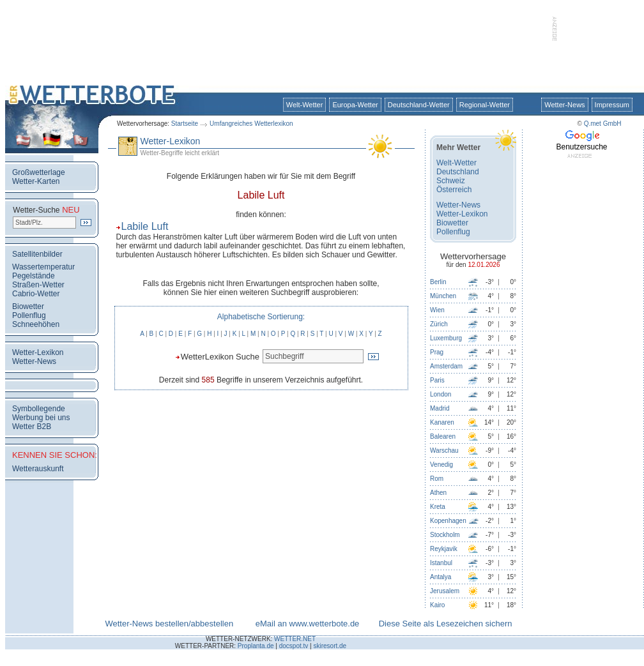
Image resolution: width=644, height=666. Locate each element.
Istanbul (441, 563)
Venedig (441, 465)
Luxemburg (446, 338)
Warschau (444, 450)
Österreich (454, 190)
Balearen (443, 436)
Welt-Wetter (305, 105)
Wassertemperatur (43, 267)
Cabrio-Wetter (36, 294)
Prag (437, 352)
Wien (437, 310)
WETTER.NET (295, 639)
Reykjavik (444, 549)
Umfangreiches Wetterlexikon (251, 124)
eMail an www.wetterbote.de (308, 624)
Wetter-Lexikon (38, 352)
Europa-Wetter (355, 105)
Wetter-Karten (36, 181)
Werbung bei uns (41, 418)
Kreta (438, 507)
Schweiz (451, 181)
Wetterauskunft (38, 469)
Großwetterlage (39, 172)
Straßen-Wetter (38, 285)
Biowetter (28, 307)
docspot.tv (294, 646)
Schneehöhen (36, 324)
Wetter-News (564, 105)
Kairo (437, 605)
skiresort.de (330, 646)
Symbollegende (39, 409)
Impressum (612, 105)
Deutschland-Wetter (419, 105)
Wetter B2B (32, 427)
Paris (437, 380)
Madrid (440, 408)
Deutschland (458, 172)
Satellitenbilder (37, 254)
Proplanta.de (256, 646)
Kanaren (442, 422)
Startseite (185, 124)
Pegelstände (34, 276)
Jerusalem (445, 591)
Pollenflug (29, 315)
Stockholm (445, 535)
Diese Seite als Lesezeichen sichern (446, 624)
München (443, 296)
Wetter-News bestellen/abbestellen (169, 624)
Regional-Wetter (485, 105)
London (441, 394)
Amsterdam (446, 366)
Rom (437, 479)
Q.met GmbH (603, 124)
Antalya (441, 577)
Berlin (438, 282)
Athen (438, 493)
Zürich (439, 324)
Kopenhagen (448, 521)
